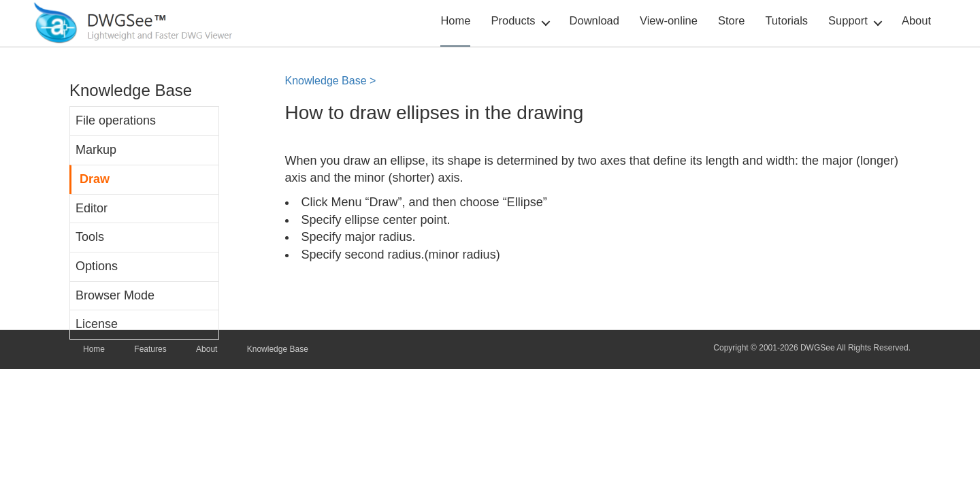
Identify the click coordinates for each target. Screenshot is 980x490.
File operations (116, 120)
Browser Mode (115, 295)
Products (513, 20)
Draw (95, 179)
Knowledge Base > (331, 81)
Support (848, 20)
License (97, 324)
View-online (669, 20)
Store (731, 20)
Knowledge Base (278, 349)
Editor (92, 208)
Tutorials (786, 20)
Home (455, 20)
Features (150, 349)
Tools (90, 237)
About (916, 20)
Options (97, 266)
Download (594, 20)
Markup (96, 150)
